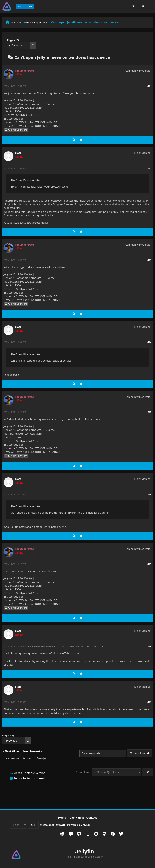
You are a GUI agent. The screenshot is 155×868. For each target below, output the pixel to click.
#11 (149, 86)
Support (18, 23)
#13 (149, 260)
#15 (149, 412)
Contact (92, 818)
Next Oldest (13, 751)
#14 (149, 342)
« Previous (16, 45)
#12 (149, 168)
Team (72, 818)
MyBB (86, 825)
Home (62, 818)
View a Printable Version (29, 773)
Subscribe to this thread (29, 778)
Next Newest (32, 751)
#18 (149, 646)
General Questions (37, 23)
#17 (149, 564)
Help (81, 818)
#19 (149, 702)
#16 (149, 494)
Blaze (18, 153)
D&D (62, 825)
